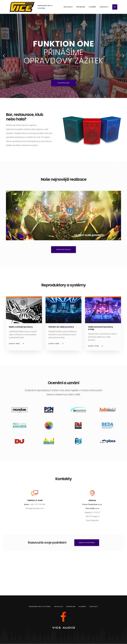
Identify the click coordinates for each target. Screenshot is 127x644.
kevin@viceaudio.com (35, 508)
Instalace (68, 7)
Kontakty (104, 7)
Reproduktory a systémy (45, 7)
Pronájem (81, 7)
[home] (22, 7)
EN (115, 7)
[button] (4, 56)
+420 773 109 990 (35, 504)
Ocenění (92, 7)
